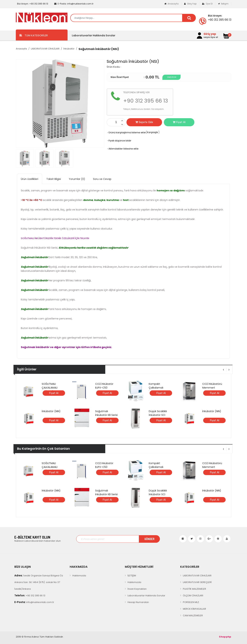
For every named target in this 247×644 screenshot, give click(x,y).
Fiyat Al (179, 122)
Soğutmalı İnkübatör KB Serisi (106, 413)
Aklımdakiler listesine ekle (123, 149)
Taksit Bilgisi (54, 179)
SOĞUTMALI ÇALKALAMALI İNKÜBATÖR (50, 388)
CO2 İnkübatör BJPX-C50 (104, 386)
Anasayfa (171, 4)
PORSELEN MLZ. (191, 602)
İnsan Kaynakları (137, 589)
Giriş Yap (190, 4)
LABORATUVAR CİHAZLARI (45, 49)
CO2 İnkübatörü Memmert (212, 386)
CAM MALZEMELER (193, 615)
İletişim (223, 4)
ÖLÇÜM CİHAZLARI (193, 596)
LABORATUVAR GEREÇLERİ (197, 582)
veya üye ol (211, 37)
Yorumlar (77, 179)
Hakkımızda (79, 576)
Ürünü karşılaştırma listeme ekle (126, 132)
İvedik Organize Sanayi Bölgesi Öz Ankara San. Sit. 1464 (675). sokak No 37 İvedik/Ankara (39, 582)
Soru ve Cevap (102, 179)
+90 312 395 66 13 (32, 4)
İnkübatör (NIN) (51, 411)
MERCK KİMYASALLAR (194, 609)
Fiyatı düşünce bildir (119, 141)
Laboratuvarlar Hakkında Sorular (94, 35)
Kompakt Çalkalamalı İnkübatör (156, 388)
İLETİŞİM (132, 576)
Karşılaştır (153, 132)
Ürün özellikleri (30, 179)
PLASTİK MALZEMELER (194, 589)
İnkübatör (69, 49)
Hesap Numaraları (138, 602)
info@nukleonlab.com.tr (74, 4)
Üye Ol (207, 4)
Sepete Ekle (144, 122)
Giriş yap (210, 34)
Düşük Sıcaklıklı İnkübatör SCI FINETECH (158, 415)
